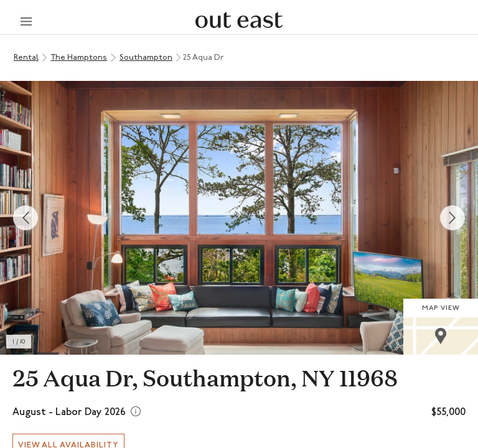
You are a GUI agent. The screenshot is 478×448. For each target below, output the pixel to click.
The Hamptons (79, 58)
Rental (26, 58)
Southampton (146, 58)
